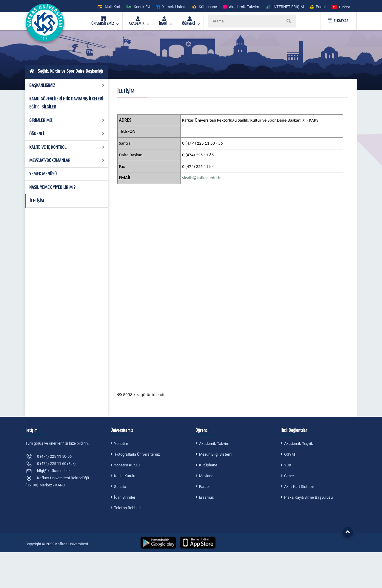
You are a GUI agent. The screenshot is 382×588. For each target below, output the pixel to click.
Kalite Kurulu (125, 476)
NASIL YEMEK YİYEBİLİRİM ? (52, 187)
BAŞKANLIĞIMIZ (67, 85)
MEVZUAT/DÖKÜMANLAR (67, 160)
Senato (120, 487)
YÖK (288, 465)
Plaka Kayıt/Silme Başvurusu (308, 497)
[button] (341, 7)
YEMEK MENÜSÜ (43, 174)
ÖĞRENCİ (67, 134)
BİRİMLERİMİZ (67, 120)
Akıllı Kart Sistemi (299, 487)
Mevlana (206, 476)
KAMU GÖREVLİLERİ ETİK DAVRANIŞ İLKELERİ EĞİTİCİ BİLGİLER (66, 103)
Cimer (289, 476)
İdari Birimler (125, 497)
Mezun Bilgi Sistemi (216, 454)
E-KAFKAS (338, 21)
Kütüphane (208, 465)
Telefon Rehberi (127, 508)
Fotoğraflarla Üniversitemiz (137, 454)
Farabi (204, 487)
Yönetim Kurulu (127, 465)
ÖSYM (289, 454)
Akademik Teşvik (299, 444)
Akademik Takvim (214, 444)
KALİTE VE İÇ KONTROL (67, 147)
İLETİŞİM (37, 201)
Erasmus (207, 497)
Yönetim (121, 444)
